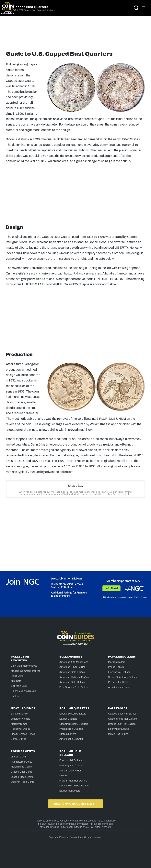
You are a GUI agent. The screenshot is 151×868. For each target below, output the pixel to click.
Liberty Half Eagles (119, 729)
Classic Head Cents (22, 777)
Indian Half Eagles (118, 734)
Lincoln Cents (19, 757)
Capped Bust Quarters (31, 7)
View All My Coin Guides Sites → (75, 804)
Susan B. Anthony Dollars (123, 677)
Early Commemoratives (24, 666)
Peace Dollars (116, 667)
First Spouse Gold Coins (74, 687)
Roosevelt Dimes (21, 729)
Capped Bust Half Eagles (122, 714)
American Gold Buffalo (72, 682)
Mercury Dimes (19, 724)
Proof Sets (17, 676)
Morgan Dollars (117, 662)
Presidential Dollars (119, 682)
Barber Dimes (18, 739)
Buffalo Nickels (19, 714)
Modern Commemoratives (26, 671)
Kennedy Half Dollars (71, 766)
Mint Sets (16, 681)
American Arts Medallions (74, 662)
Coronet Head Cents (23, 782)
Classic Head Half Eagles (122, 719)
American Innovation (120, 687)
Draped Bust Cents (22, 772)
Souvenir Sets (19, 686)
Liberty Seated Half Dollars (74, 786)
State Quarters (68, 734)
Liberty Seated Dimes (23, 734)
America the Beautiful (71, 739)
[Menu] (145, 8)
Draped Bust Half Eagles (122, 724)
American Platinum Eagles (74, 677)
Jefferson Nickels (21, 719)
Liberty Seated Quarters (73, 714)
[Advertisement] (75, 35)
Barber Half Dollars (70, 791)
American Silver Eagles (72, 667)
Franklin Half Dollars (71, 760)
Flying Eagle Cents (22, 762)
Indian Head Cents (21, 767)
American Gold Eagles (72, 672)
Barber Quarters (68, 719)
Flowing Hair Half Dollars (73, 781)
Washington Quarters (71, 729)
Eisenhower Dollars (119, 672)
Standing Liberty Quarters (74, 724)
